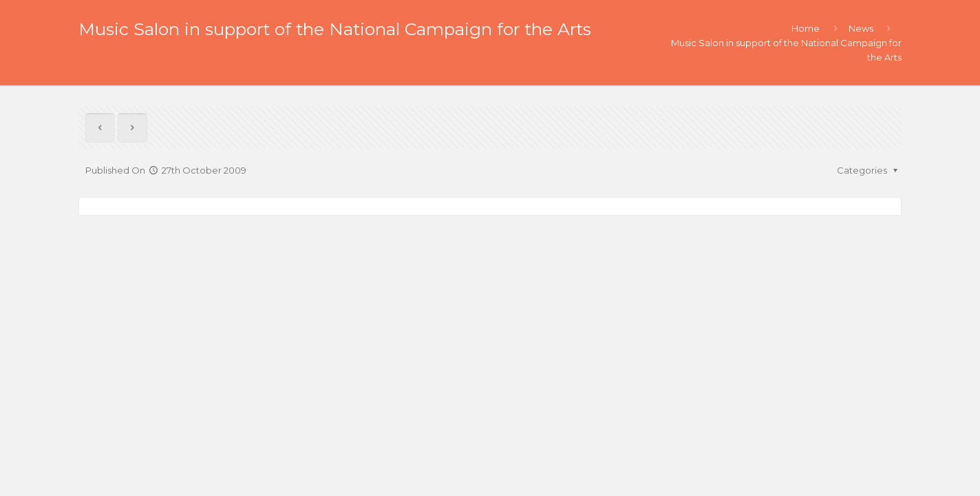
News (861, 28)
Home (806, 28)
